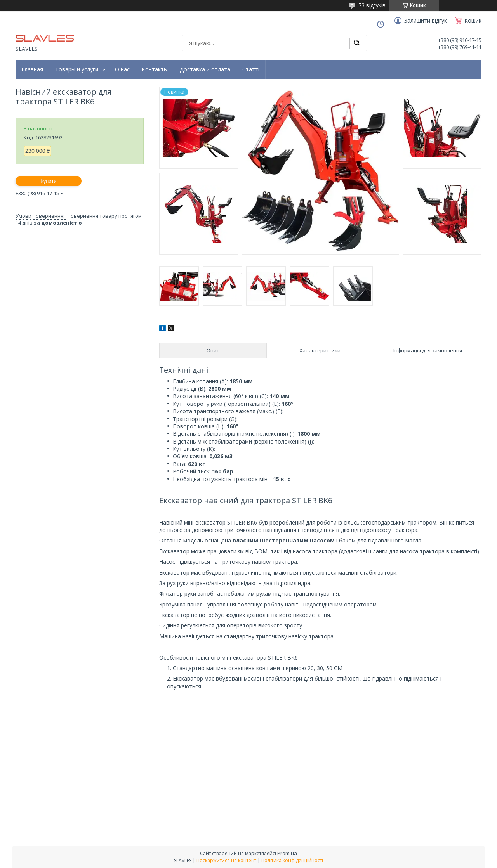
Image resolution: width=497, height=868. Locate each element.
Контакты (155, 69)
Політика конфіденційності (292, 860)
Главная (32, 69)
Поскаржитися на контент (226, 860)
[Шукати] (356, 43)
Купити (49, 181)
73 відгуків (372, 5)
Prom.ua (287, 853)
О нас (122, 69)
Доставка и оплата (205, 69)
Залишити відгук (426, 21)
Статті (251, 69)
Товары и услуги (77, 69)
